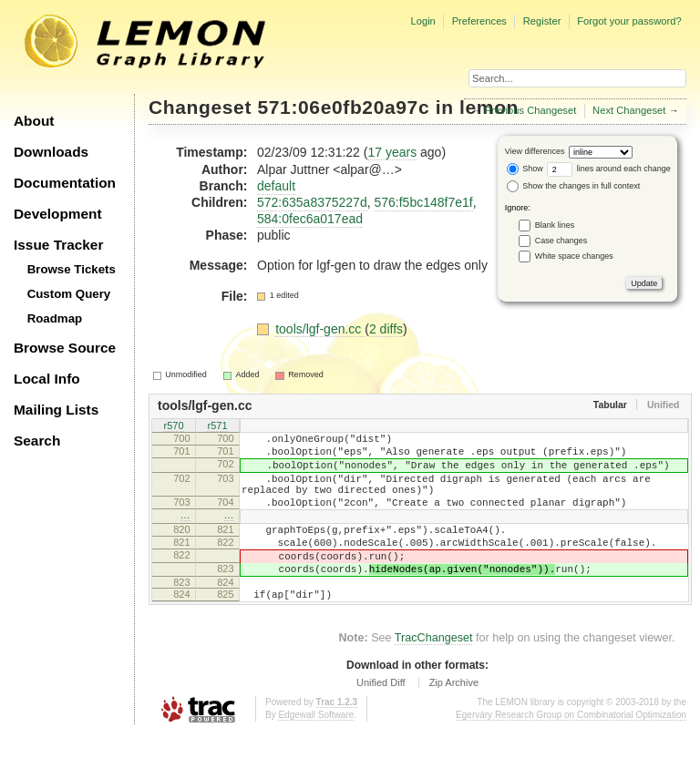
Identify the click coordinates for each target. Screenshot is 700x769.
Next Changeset (629, 110)
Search (37, 441)
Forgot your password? (629, 21)
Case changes (561, 241)
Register (542, 21)
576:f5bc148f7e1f (423, 202)
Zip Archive (454, 718)
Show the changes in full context (574, 186)
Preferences (479, 21)
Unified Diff (381, 718)
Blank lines (555, 225)
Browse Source (65, 348)
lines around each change (609, 169)
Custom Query (69, 294)
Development (58, 214)
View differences (535, 151)
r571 (217, 427)
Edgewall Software (316, 750)
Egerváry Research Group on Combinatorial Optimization (571, 750)
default (276, 186)
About (34, 121)
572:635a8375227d (312, 202)
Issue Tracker (58, 245)
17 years (392, 152)
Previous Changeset (531, 110)
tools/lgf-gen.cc (320, 329)
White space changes (574, 256)
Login (422, 21)
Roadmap (55, 318)
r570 (173, 427)
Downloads (51, 152)
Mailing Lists (56, 410)
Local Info (47, 379)
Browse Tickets (72, 269)
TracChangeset (434, 673)
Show (525, 169)
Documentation (65, 183)
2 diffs (386, 329)
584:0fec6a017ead (310, 219)
